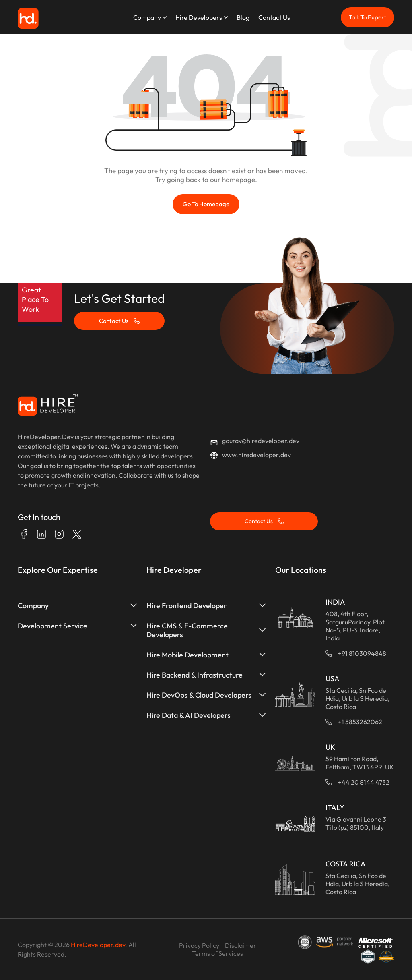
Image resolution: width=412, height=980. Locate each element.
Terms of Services (217, 953)
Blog (243, 17)
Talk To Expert (368, 17)
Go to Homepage (206, 204)
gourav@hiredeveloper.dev (261, 441)
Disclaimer (241, 945)
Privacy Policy (199, 945)
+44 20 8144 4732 (364, 782)
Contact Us (274, 17)
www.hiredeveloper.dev (256, 455)
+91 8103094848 (362, 653)
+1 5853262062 (360, 722)
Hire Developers (199, 17)
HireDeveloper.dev (98, 945)
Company (147, 17)
